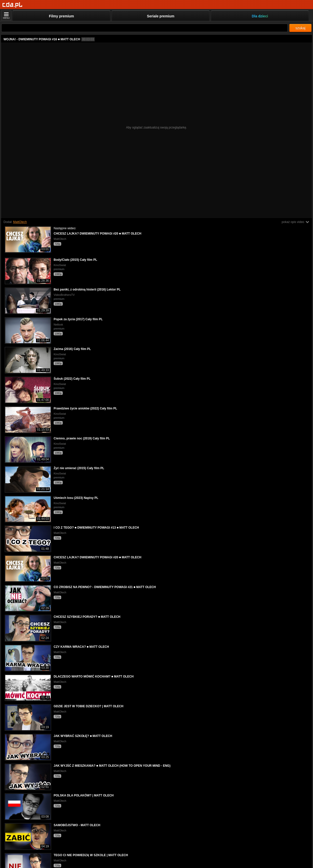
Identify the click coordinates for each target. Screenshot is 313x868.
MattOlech (20, 222)
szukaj (300, 28)
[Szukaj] (145, 28)
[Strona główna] (12, 5)
